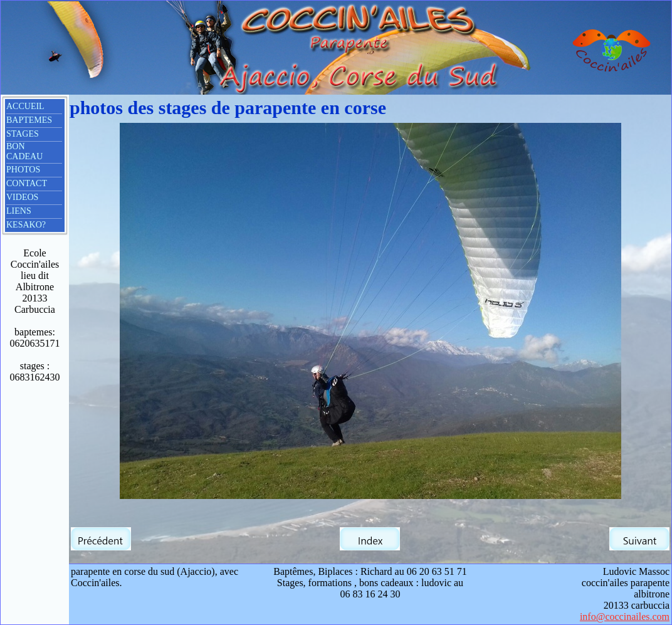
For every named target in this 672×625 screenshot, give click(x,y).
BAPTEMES (29, 120)
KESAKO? (26, 225)
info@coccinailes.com (625, 617)
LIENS (19, 211)
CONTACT (27, 183)
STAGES (23, 134)
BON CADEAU (24, 151)
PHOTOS (23, 170)
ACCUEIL (25, 106)
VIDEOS (22, 197)
